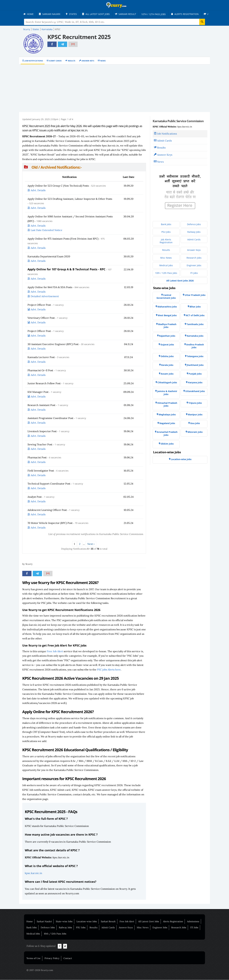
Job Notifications (34, 61)
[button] (84, 167)
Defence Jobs (48, 928)
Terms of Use (33, 958)
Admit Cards (55, 61)
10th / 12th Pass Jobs (55, 934)
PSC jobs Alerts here (109, 670)
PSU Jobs (81, 928)
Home (30, 922)
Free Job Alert (55, 651)
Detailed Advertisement (45, 296)
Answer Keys (88, 61)
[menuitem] (29, 14)
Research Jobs (179, 928)
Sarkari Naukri (44, 922)
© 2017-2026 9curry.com (40, 970)
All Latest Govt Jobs (149, 922)
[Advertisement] (114, 88)
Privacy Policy (52, 958)
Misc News (143, 928)
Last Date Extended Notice (47, 230)
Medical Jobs (33, 934)
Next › (91, 544)
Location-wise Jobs (87, 922)
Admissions (193, 922)
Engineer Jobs (160, 928)
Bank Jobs (32, 928)
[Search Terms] (115, 22)
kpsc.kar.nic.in (33, 873)
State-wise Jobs (64, 922)
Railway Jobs (65, 928)
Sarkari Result (108, 922)
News (103, 61)
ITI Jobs (194, 928)
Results (72, 61)
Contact (68, 958)
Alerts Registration (173, 922)
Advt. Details (38, 190)
